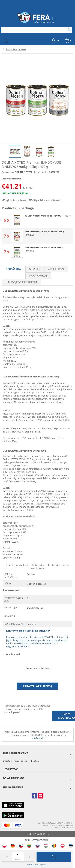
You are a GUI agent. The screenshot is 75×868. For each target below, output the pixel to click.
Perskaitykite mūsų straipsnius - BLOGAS (20, 761)
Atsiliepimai (56, 269)
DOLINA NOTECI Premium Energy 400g (43, 216)
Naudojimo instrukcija (22, 282)
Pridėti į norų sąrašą (37, 865)
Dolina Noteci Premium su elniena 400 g (44, 247)
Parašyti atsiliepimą (11, 179)
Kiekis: (18, 859)
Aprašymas (13, 269)
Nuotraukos (38, 275)
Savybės (35, 269)
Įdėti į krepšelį (54, 857)
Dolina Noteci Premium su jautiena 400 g (44, 232)
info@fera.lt (38, 738)
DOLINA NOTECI (23, 172)
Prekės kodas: (41, 172)
